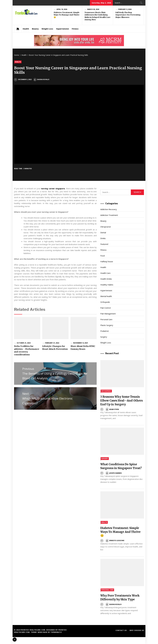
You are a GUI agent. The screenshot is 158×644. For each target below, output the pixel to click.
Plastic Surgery (107, 325)
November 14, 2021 (81, 343)
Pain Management (108, 314)
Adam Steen (112, 409)
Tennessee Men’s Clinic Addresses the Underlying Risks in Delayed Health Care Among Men (97, 16)
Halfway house (107, 261)
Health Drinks (106, 279)
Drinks (103, 238)
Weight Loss (47, 29)
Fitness (75, 29)
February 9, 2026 (125, 9)
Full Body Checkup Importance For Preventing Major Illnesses (128, 15)
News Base (43, 632)
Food (103, 256)
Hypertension (63, 29)
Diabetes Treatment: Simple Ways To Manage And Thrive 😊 (67, 15)
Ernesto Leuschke (115, 541)
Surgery (104, 337)
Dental (103, 233)
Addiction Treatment (109, 215)
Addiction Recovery (109, 209)
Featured (104, 244)
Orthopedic (105, 302)
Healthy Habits (107, 285)
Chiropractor (106, 227)
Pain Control (105, 308)
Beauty (35, 29)
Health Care (105, 273)
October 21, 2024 (24, 343)
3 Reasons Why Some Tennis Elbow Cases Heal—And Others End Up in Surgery (122, 401)
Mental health (106, 296)
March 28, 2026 (93, 9)
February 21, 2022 (52, 343)
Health (26, 29)
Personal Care (106, 319)
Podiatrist (105, 331)
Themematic (56, 632)
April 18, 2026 (62, 9)
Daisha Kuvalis (41, 79)
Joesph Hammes (114, 473)
